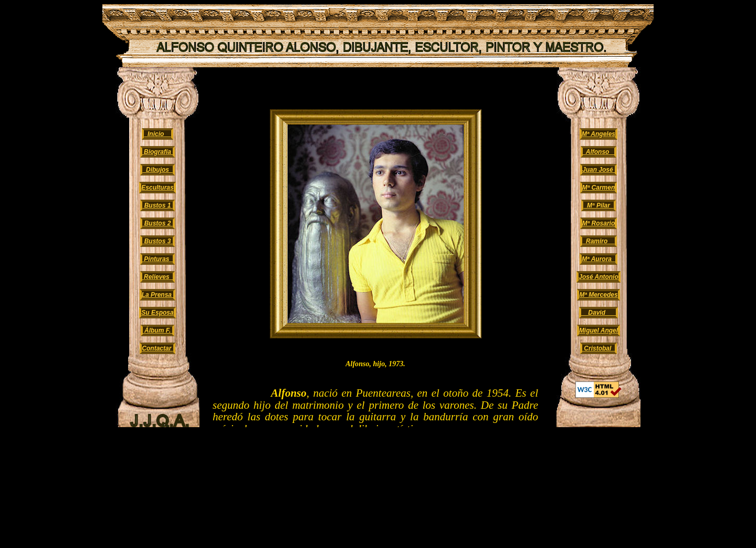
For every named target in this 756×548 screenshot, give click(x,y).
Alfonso (599, 152)
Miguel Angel (598, 330)
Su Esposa (157, 313)
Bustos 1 (157, 205)
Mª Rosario (598, 223)
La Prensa (158, 295)
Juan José (598, 170)
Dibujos (157, 170)
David (598, 313)
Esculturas (157, 188)
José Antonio (598, 277)
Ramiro (598, 241)
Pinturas (157, 259)
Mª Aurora (598, 259)
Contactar (157, 348)
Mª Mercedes (598, 295)
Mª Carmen (598, 188)
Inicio (157, 134)
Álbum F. (158, 330)
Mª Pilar (598, 205)
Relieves (158, 277)
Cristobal (598, 348)
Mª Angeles (598, 134)
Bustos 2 (157, 223)
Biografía (158, 152)
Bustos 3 (157, 241)
